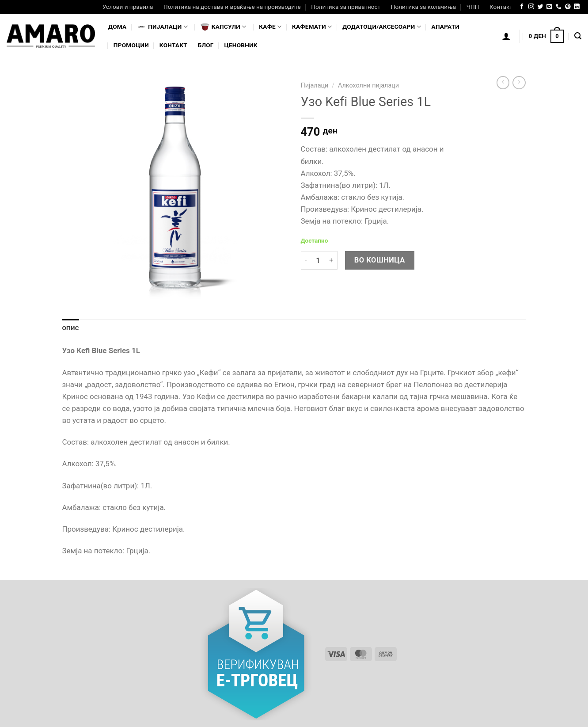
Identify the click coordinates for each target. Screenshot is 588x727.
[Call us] (559, 7)
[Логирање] (506, 36)
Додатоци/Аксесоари (382, 27)
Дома (117, 27)
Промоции (131, 45)
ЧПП (473, 7)
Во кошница (380, 260)
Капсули (224, 27)
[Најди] (578, 36)
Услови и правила (128, 7)
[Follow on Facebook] (522, 7)
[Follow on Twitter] (541, 7)
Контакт (501, 7)
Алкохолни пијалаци (368, 86)
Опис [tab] (71, 328)
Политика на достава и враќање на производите (232, 7)
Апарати (446, 27)
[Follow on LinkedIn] (577, 7)
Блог (206, 45)
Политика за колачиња (423, 7)
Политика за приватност (346, 7)
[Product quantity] (318, 261)
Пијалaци (162, 27)
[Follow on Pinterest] (568, 7)
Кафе (270, 27)
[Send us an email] (549, 7)
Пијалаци (315, 86)
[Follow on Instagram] (531, 7)
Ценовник (241, 45)
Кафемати (312, 27)
